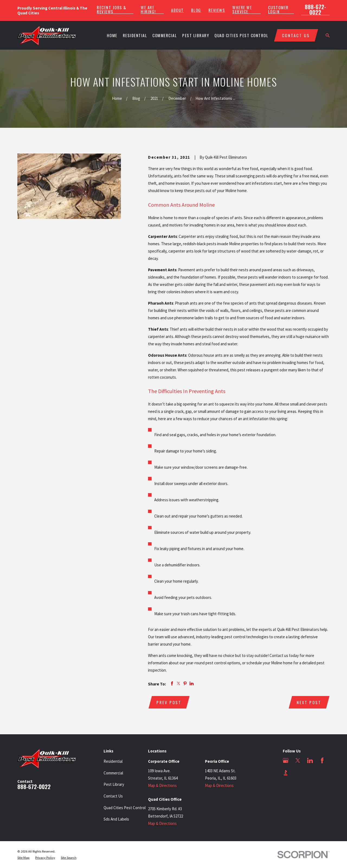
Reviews (217, 10)
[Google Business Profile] (286, 760)
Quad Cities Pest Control (125, 808)
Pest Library (114, 784)
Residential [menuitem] (135, 35)
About (177, 10)
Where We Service (242, 9)
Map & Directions (162, 785)
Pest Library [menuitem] (196, 35)
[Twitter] (298, 760)
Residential (113, 761)
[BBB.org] (286, 773)
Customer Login (278, 9)
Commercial (113, 773)
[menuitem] (23, 858)
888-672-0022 (315, 9)
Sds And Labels (116, 819)
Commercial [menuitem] (165, 35)
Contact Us (113, 796)
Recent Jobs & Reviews (112, 9)
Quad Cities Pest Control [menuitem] (241, 35)
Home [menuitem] (112, 35)
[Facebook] (322, 760)
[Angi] (298, 773)
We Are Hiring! (148, 9)
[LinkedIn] (310, 760)
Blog (196, 10)
